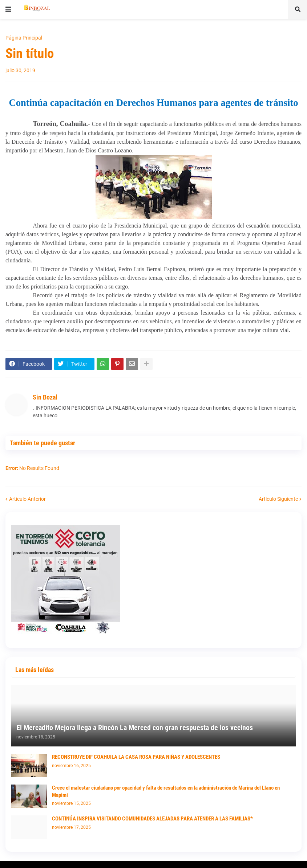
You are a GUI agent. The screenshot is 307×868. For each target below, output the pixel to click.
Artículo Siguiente (278, 499)
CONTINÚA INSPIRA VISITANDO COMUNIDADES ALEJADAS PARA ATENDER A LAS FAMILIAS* (152, 819)
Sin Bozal (45, 397)
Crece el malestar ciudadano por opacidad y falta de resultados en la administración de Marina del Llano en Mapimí (166, 791)
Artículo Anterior (27, 499)
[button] (8, 9)
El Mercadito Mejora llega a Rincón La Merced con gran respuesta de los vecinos (135, 728)
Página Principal (24, 38)
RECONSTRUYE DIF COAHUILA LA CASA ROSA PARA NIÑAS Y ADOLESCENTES (136, 757)
